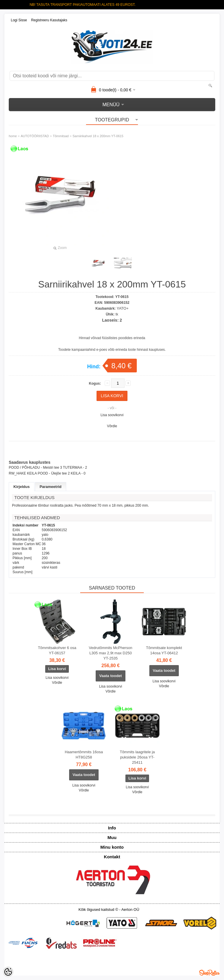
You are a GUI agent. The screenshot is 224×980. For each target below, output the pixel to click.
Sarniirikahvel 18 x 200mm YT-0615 (98, 136)
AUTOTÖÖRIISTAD (35, 136)
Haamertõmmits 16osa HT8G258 (84, 755)
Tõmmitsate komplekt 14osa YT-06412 (164, 650)
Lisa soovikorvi (112, 415)
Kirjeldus (22, 487)
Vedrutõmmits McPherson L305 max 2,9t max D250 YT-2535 (111, 653)
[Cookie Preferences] (8, 972)
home (13, 136)
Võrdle (112, 426)
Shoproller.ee (209, 973)
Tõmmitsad (61, 136)
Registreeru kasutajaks (49, 20)
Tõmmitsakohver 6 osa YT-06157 (57, 650)
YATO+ (123, 308)
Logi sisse (19, 20)
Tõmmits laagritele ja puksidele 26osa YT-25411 (137, 757)
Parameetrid (51, 487)
